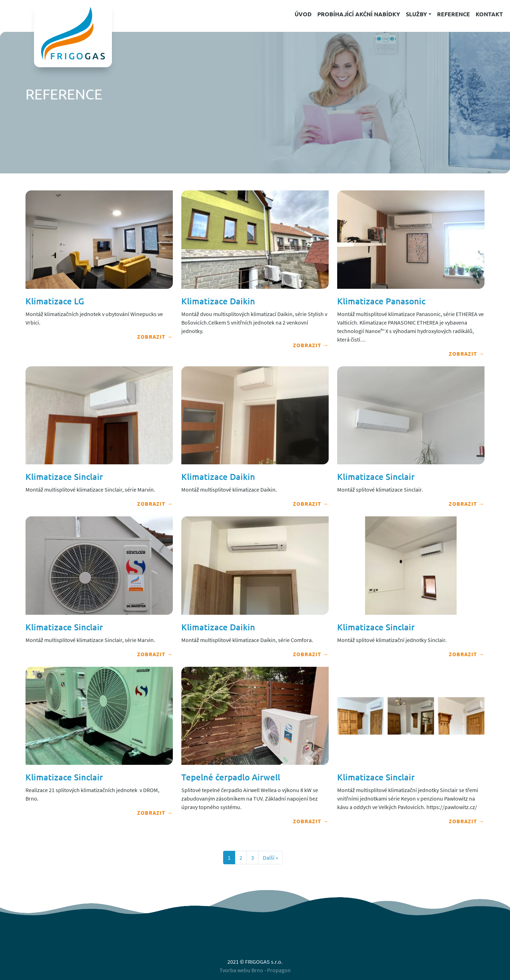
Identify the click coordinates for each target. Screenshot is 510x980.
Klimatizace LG (55, 301)
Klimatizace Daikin (218, 301)
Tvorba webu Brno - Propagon (255, 970)
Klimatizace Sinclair (64, 477)
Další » (270, 858)
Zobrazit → (155, 337)
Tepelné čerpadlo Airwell (231, 777)
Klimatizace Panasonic (381, 301)
